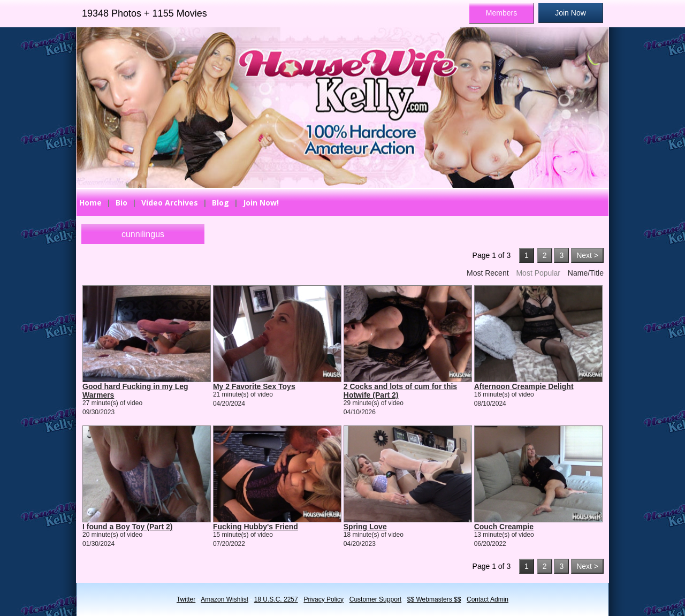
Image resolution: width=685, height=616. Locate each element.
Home (90, 203)
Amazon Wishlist (224, 599)
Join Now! (261, 203)
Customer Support (375, 599)
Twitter (186, 599)
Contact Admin (488, 599)
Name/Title (586, 273)
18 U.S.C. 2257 (276, 599)
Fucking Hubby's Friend (256, 527)
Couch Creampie (504, 527)
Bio (121, 203)
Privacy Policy (324, 599)
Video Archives (170, 203)
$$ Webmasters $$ (434, 599)
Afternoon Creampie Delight (524, 386)
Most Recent (488, 273)
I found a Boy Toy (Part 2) (128, 527)
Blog (220, 203)
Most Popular (538, 273)
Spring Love (365, 527)
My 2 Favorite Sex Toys (254, 386)
